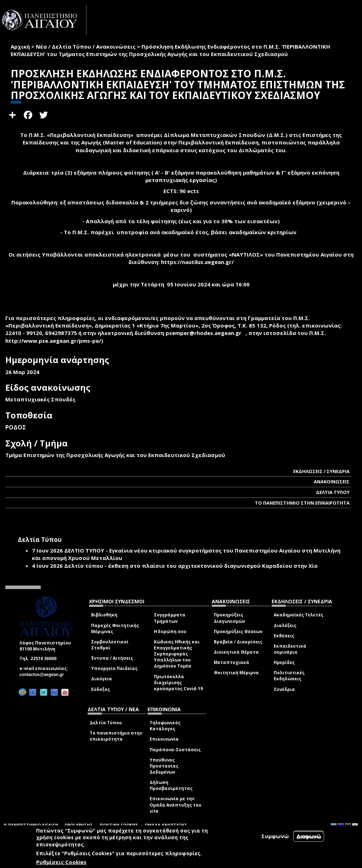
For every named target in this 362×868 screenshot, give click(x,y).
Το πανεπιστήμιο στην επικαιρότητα (116, 736)
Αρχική (20, 46)
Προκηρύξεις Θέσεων (238, 631)
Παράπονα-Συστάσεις (175, 750)
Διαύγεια (102, 679)
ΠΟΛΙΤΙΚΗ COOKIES (119, 825)
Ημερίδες (284, 662)
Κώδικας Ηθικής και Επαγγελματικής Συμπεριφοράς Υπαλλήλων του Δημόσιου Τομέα (177, 654)
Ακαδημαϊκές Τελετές (299, 615)
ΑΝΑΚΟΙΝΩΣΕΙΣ (332, 482)
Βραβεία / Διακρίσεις (238, 642)
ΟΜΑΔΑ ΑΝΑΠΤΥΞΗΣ (166, 825)
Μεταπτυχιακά (232, 662)
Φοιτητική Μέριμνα (236, 673)
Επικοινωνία (164, 739)
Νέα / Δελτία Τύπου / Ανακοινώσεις (86, 46)
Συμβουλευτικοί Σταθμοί (110, 645)
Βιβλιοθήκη (104, 615)
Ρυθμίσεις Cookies (61, 862)
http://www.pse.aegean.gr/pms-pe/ (53, 341)
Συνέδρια (284, 689)
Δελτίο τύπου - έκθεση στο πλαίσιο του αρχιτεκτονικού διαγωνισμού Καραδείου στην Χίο (191, 566)
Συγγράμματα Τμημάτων (170, 618)
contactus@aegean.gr (44, 675)
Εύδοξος (101, 689)
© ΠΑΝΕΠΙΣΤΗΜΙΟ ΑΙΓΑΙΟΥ (31, 825)
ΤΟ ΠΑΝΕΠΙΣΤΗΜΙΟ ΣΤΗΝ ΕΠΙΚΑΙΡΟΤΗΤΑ (302, 503)
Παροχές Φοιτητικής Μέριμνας (115, 628)
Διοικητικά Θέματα (236, 652)
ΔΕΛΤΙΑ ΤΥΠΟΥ (333, 492)
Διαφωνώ (309, 836)
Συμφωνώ (275, 836)
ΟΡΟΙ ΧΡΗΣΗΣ (79, 825)
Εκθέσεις (284, 636)
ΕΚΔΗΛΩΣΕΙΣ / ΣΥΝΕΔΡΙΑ (321, 471)
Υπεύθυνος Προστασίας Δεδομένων (164, 766)
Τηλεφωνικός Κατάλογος (165, 726)
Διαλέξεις (285, 625)
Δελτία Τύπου (106, 723)
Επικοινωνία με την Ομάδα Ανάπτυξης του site (176, 805)
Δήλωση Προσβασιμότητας (171, 785)
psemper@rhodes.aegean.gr (206, 333)
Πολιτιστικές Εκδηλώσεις (289, 676)
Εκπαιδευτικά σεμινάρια (290, 649)
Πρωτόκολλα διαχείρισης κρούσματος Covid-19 (178, 683)
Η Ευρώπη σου (170, 631)
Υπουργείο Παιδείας (114, 668)
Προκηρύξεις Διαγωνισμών (229, 618)
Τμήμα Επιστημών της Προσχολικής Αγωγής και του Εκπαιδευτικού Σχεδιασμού (115, 455)
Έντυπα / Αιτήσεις (112, 658)
